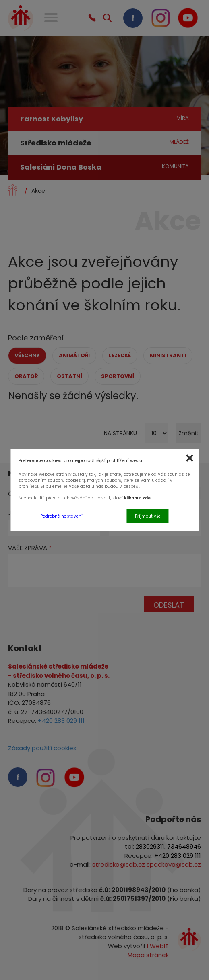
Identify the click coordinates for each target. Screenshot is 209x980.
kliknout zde (137, 498)
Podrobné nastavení (61, 516)
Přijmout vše (148, 516)
